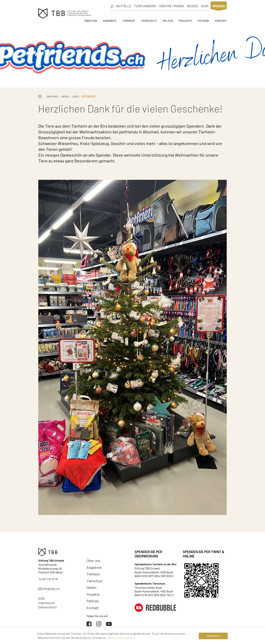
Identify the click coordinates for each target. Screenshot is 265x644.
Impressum (46, 603)
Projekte (185, 21)
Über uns (91, 21)
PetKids (204, 21)
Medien (192, 6)
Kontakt (221, 21)
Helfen (168, 21)
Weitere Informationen (121, 638)
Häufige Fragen (172, 6)
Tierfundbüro (145, 6)
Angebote (110, 21)
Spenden (219, 6)
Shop (205, 6)
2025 (75, 96)
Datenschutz (48, 607)
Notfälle (124, 6)
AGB (41, 598)
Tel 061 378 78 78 (48, 579)
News (65, 96)
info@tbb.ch (49, 589)
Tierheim (129, 21)
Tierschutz (149, 21)
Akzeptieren (213, 636)
